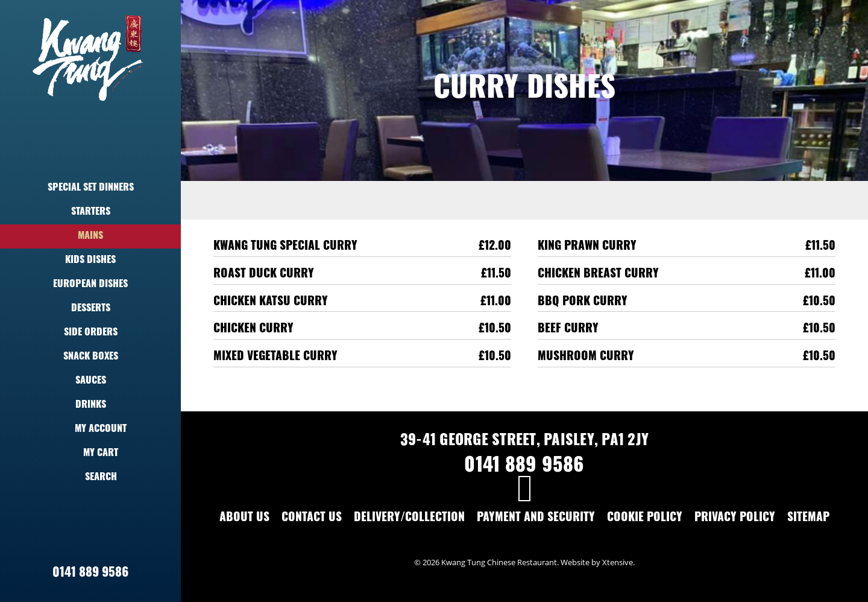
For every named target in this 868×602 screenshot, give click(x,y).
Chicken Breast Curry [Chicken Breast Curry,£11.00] (598, 275)
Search (91, 478)
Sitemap (808, 518)
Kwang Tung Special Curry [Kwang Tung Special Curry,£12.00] (285, 247)
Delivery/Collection (409, 518)
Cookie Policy (645, 518)
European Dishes (90, 285)
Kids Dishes (90, 261)
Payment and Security (536, 518)
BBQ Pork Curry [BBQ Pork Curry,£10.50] (583, 303)
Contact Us (312, 518)
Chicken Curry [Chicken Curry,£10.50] (253, 330)
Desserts (91, 309)
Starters (91, 212)
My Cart (90, 454)
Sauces (91, 381)
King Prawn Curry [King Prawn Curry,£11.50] (587, 247)
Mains (90, 236)
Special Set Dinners (91, 188)
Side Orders (91, 333)
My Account (90, 429)
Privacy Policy (735, 518)
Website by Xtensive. (598, 562)
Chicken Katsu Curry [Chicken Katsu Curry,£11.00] (271, 303)
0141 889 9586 (90, 573)
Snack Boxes (91, 357)
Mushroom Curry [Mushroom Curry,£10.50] (586, 357)
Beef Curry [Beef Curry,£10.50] (568, 330)
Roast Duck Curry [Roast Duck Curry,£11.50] (264, 275)
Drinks (91, 405)
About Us (244, 518)
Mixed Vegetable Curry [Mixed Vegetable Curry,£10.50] (275, 357)
